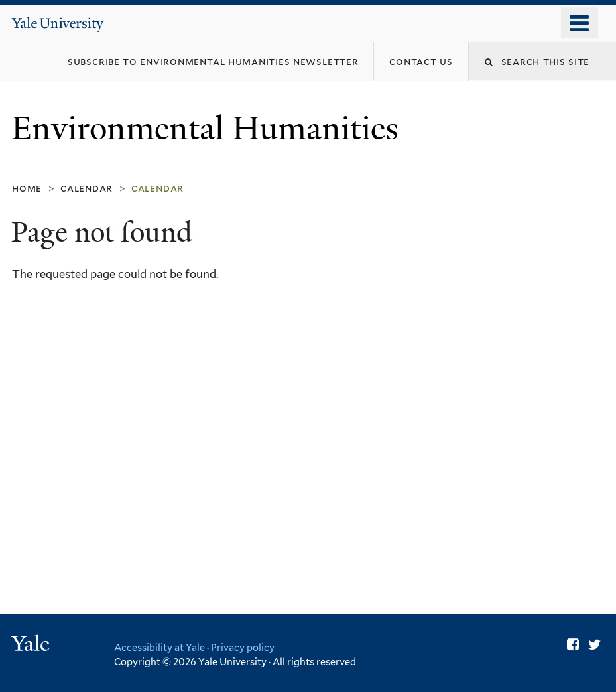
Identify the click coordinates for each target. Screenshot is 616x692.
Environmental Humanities (209, 128)
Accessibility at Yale (159, 647)
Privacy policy (243, 647)
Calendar (87, 188)
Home (27, 188)
